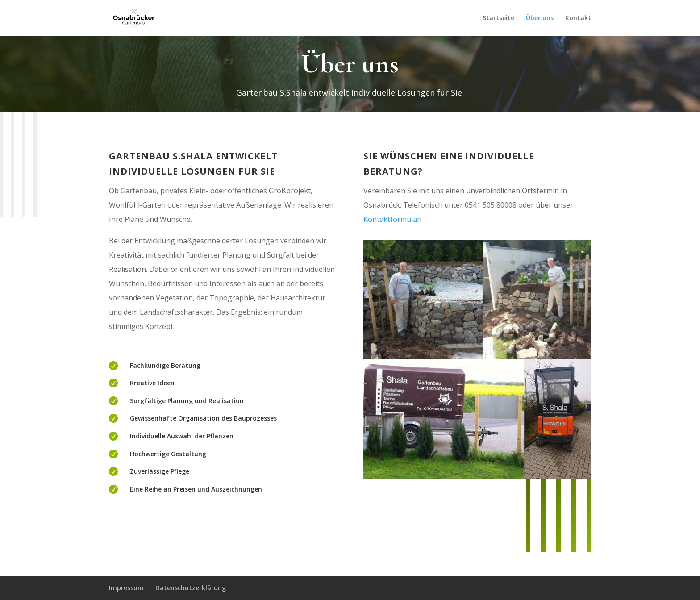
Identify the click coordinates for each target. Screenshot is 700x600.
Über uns (540, 18)
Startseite (498, 18)
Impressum (126, 588)
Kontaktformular (392, 219)
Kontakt (578, 18)
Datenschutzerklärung (191, 588)
